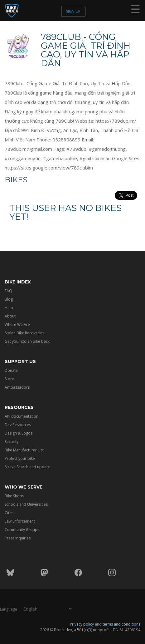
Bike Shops (14, 496)
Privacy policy (82, 624)
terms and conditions (121, 624)
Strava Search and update (27, 467)
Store (9, 379)
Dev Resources (18, 425)
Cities (10, 513)
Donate (11, 370)
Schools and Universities (26, 504)
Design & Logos (19, 433)
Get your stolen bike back (27, 341)
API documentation (22, 416)
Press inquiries (18, 538)
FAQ (8, 291)
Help (9, 308)
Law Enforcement (20, 521)
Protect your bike (20, 458)
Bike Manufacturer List (24, 450)
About (10, 316)
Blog (9, 299)
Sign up (73, 11)
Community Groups (22, 530)
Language (9, 609)
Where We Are (17, 324)
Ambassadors (17, 387)
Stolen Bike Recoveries (24, 333)
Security (12, 442)
